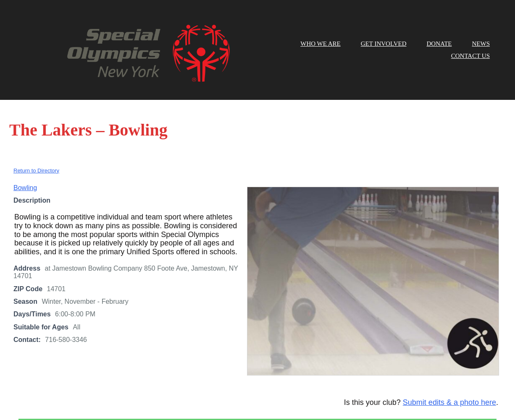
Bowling (25, 150)
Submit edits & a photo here (449, 365)
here (341, 398)
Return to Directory (36, 133)
